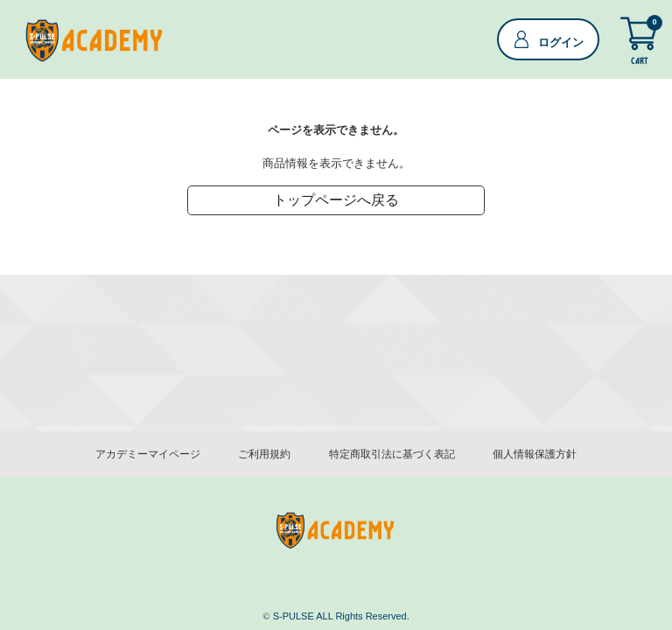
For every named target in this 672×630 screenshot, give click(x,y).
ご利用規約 (264, 454)
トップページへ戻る (336, 203)
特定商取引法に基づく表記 (392, 454)
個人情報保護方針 (535, 454)
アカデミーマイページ (148, 454)
